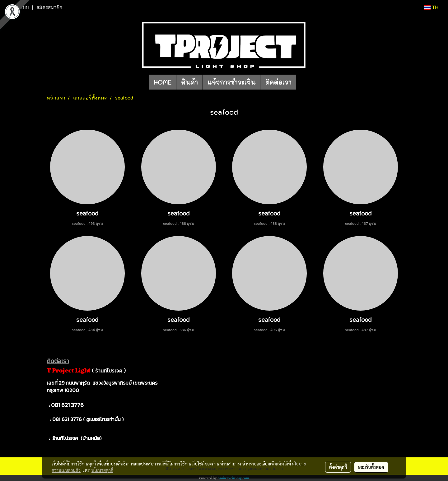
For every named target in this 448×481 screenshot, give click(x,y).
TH (431, 7)
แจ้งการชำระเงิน (231, 82)
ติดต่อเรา (278, 82)
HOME (162, 82)
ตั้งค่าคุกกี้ (338, 467)
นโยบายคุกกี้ (102, 470)
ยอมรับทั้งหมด (371, 467)
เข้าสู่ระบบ (18, 7)
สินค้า (189, 82)
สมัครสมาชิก (49, 7)
